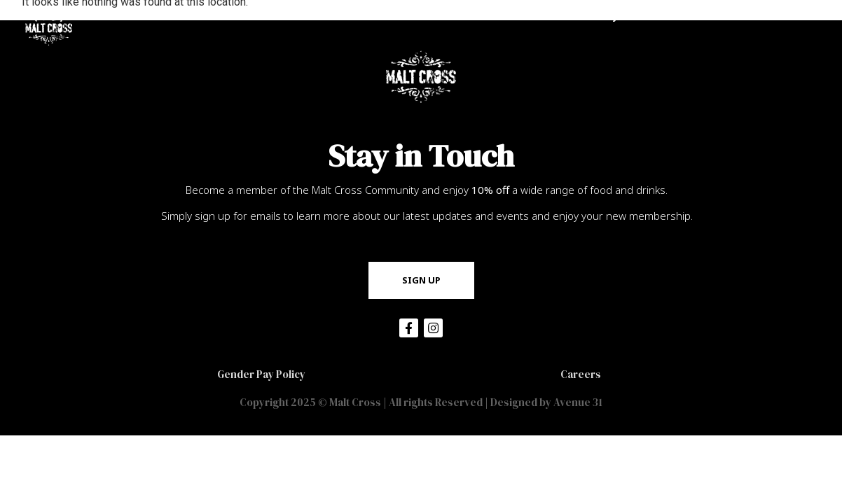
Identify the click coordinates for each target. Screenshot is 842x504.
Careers (581, 374)
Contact (803, 16)
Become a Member (491, 16)
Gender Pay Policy (261, 374)
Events (734, 16)
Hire (675, 16)
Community (597, 16)
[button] (421, 280)
